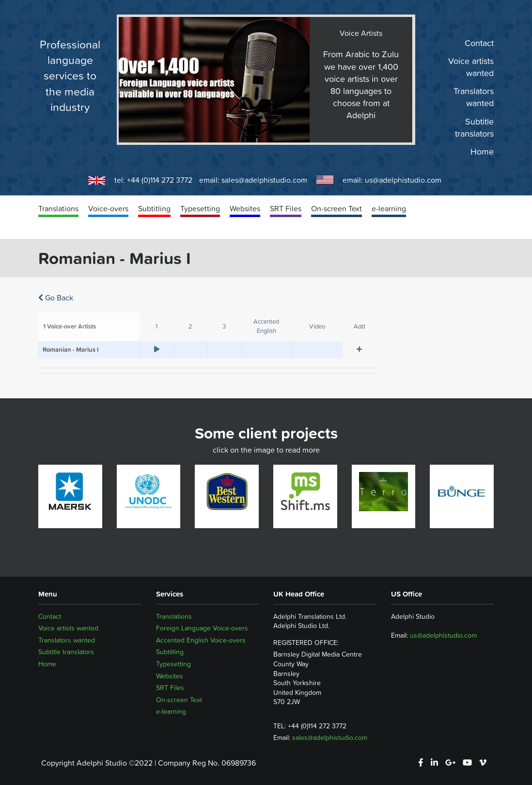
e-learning (389, 208)
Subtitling (154, 208)
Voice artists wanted (471, 67)
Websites (245, 208)
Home (482, 152)
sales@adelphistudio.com (264, 180)
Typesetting (200, 208)
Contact (479, 43)
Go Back (56, 298)
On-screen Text (336, 208)
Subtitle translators (474, 128)
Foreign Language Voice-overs (202, 628)
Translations (58, 208)
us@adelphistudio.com (403, 180)
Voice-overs (108, 208)
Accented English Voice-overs (201, 640)
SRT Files (286, 208)
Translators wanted (474, 98)
